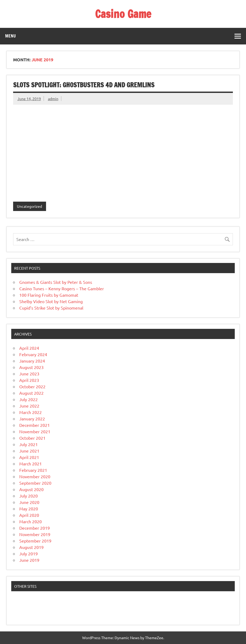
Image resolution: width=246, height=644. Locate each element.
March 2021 (31, 464)
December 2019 (35, 528)
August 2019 (31, 547)
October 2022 (32, 386)
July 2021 (29, 444)
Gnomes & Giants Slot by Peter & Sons (56, 282)
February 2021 (33, 470)
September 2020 (35, 483)
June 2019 (29, 560)
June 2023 (29, 374)
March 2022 (31, 412)
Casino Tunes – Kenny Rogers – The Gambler (62, 288)
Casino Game (123, 14)
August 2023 (31, 367)
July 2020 (29, 496)
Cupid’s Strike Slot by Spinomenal (51, 308)
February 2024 (33, 354)
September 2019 (35, 541)
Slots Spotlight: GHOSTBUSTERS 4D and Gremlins (84, 85)
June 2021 (29, 451)
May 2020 (29, 509)
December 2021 (35, 425)
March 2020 (31, 521)
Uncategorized (29, 206)
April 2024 (29, 348)
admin (53, 99)
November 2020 (35, 476)
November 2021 (35, 431)
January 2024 (32, 361)
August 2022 (31, 393)
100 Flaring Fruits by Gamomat (49, 295)
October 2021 (32, 438)
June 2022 (29, 406)
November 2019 (35, 534)
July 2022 (29, 399)
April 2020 (29, 515)
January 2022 (32, 419)
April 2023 (29, 380)
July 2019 (29, 553)
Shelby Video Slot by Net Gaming (51, 301)
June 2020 (29, 502)
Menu (10, 36)
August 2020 (31, 489)
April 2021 (29, 457)
